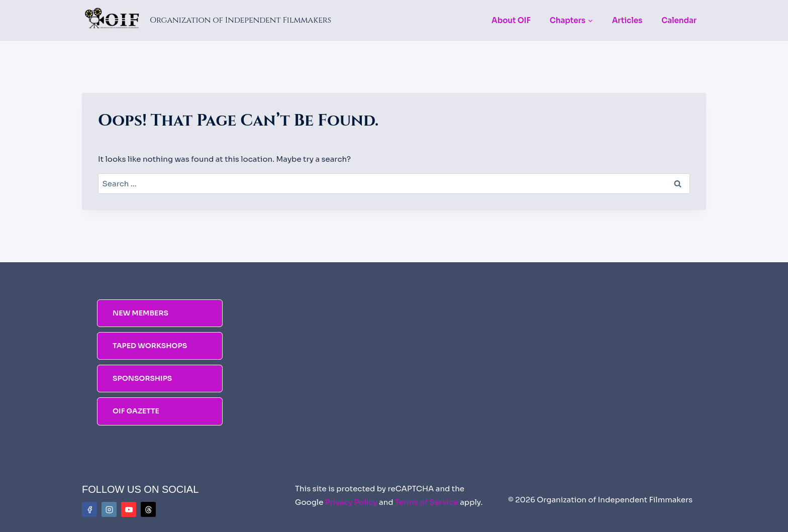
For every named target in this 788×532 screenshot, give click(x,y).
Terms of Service (427, 502)
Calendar (679, 20)
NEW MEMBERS (140, 313)
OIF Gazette (136, 411)
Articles (627, 20)
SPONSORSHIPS (142, 378)
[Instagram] (109, 509)
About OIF (511, 20)
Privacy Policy (351, 502)
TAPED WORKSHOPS (150, 346)
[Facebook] (89, 509)
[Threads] (148, 509)
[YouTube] (129, 509)
